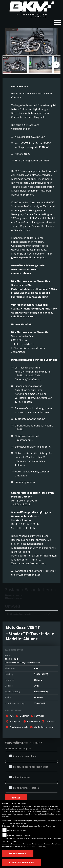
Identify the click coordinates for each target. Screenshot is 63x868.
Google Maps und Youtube (17, 830)
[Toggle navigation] (57, 21)
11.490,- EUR (23, 661)
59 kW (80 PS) (41, 674)
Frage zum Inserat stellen (26, 788)
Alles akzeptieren (21, 862)
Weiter (16, 797)
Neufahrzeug (41, 692)
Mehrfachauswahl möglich (18, 749)
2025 (36, 686)
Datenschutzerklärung (38, 847)
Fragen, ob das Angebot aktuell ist (31, 767)
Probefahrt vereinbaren (25, 756)
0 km (37, 668)
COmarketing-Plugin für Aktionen (19, 835)
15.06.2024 (39, 703)
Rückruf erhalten (22, 777)
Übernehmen (18, 853)
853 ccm (38, 680)
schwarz (39, 697)
